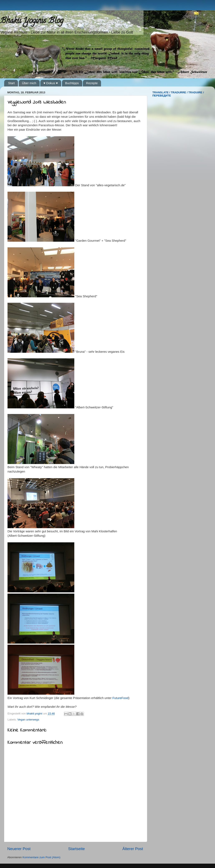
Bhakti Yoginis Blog (32, 21)
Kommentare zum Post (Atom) (42, 857)
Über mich (29, 83)
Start (11, 83)
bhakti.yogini (35, 714)
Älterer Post (133, 849)
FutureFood (120, 698)
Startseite (76, 849)
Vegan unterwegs (28, 720)
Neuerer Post (19, 849)
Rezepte (92, 83)
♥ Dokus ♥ (51, 83)
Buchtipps (72, 83)
